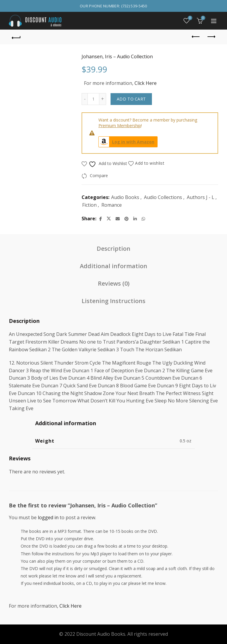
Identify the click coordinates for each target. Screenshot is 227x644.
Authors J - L (201, 197)
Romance (112, 205)
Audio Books (125, 197)
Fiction (89, 205)
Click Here (146, 83)
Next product (211, 37)
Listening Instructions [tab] (113, 301)
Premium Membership (120, 126)
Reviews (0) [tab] (114, 283)
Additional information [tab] (113, 266)
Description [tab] (113, 249)
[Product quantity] (93, 99)
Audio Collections (163, 197)
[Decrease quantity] (85, 99)
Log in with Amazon (127, 142)
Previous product (196, 37)
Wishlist (190, 18)
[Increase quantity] (103, 99)
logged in (48, 517)
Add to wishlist (150, 163)
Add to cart (131, 99)
